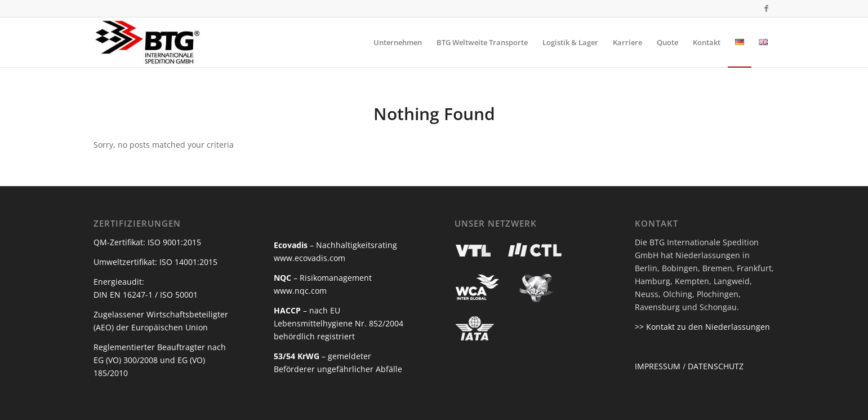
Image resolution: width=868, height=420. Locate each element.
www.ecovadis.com (310, 258)
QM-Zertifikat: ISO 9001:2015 (147, 242)
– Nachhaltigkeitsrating (335, 245)
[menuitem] (398, 42)
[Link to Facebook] (767, 8)
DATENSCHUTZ (716, 366)
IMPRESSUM (658, 366)
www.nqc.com (300, 291)
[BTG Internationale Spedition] (148, 42)
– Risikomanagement (323, 278)
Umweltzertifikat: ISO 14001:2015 (155, 262)
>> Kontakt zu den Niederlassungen (702, 327)
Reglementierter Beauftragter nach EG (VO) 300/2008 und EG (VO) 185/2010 (160, 360)
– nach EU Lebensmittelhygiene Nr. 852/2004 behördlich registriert (339, 323)
